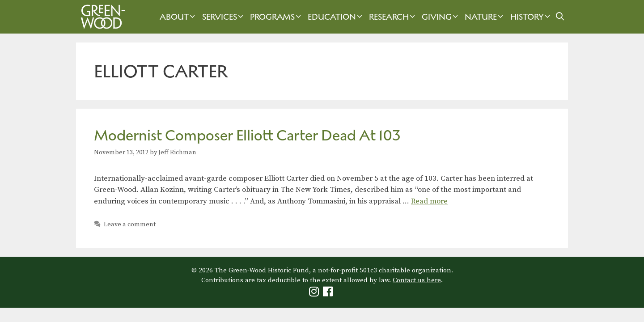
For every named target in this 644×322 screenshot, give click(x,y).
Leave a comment (130, 225)
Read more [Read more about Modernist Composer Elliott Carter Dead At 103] (429, 201)
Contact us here (417, 280)
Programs (277, 17)
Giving (441, 17)
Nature (485, 17)
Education (336, 17)
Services (224, 17)
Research (393, 17)
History (531, 17)
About (178, 17)
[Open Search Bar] (560, 17)
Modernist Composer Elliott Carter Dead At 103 (247, 135)
